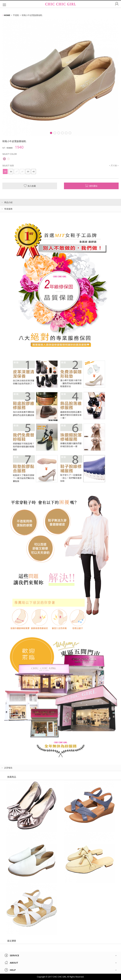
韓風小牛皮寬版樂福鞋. (32, 15)
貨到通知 (91, 186)
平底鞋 (16, 15)
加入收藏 (30, 186)
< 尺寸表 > (114, 166)
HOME (7, 15)
